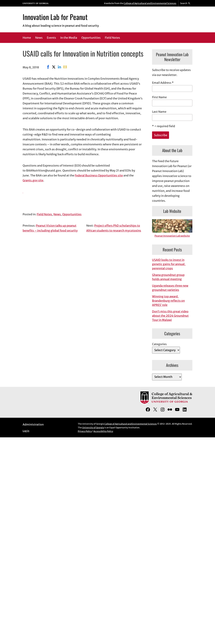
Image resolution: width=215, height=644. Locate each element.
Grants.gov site (33, 180)
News (57, 214)
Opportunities (72, 214)
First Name (159, 97)
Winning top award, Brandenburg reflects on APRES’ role (168, 301)
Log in (26, 431)
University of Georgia (93, 428)
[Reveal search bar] (185, 3)
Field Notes (44, 214)
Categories (159, 344)
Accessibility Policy (103, 431)
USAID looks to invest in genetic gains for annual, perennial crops (169, 264)
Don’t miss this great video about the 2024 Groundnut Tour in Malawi (170, 316)
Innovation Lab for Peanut (55, 17)
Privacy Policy (85, 431)
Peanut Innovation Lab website (172, 236)
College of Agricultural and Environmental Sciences (150, 3)
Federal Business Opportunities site (99, 175)
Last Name (159, 112)
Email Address (163, 83)
